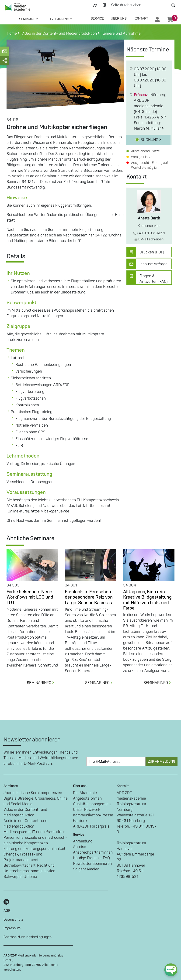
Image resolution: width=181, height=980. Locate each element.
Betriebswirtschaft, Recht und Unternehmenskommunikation (29, 868)
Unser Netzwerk (87, 810)
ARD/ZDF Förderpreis (91, 826)
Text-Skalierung (95, 5)
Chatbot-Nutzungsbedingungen (28, 937)
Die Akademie (85, 793)
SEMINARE (29, 19)
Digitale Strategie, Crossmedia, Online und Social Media (36, 801)
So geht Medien (86, 869)
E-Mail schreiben (149, 239)
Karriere (80, 821)
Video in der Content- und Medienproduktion (25, 812)
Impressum (12, 928)
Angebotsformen (87, 798)
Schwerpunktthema (20, 877)
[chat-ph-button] (171, 970)
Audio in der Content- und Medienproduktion (25, 824)
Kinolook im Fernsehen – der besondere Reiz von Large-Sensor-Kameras (90, 597)
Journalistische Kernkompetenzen (33, 793)
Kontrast (104, 5)
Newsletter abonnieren (92, 864)
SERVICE (97, 19)
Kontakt (141, 19)
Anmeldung (83, 841)
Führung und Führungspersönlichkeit (34, 849)
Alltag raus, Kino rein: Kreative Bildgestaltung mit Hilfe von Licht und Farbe (147, 600)
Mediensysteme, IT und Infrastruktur (34, 832)
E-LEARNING (61, 19)
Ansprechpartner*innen (93, 852)
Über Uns (119, 19)
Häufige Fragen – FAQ (91, 858)
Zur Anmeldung (162, 762)
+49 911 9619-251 (149, 233)
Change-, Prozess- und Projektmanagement (23, 857)
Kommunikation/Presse (93, 815)
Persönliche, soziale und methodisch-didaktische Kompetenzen (35, 840)
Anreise (80, 847)
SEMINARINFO (42, 683)
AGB (7, 911)
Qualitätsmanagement (92, 804)
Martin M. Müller (149, 128)
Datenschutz (13, 920)
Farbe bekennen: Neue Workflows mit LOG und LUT (30, 597)
